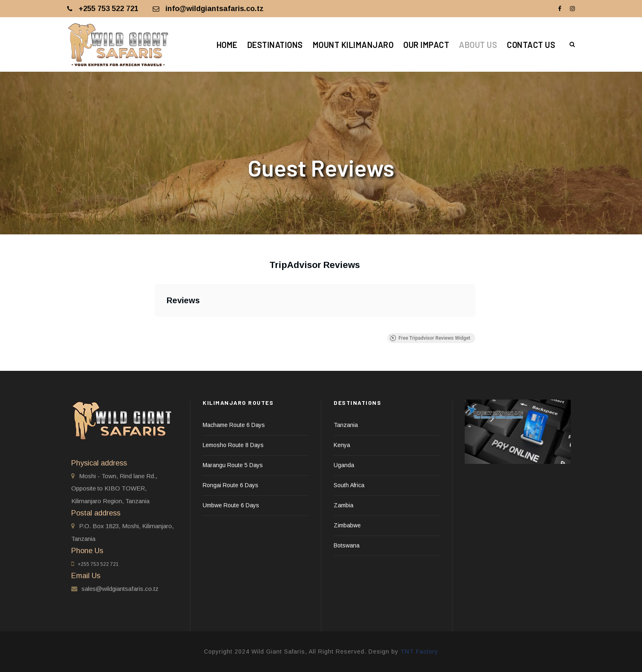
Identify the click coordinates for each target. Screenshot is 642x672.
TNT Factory (419, 652)
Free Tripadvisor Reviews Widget (430, 338)
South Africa (349, 485)
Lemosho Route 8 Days (233, 445)
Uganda (344, 465)
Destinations (275, 45)
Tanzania (346, 425)
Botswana (347, 545)
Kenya (342, 445)
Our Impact (426, 45)
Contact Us (531, 45)
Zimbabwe (347, 525)
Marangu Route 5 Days (233, 465)
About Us (478, 45)
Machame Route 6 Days (234, 425)
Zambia (344, 505)
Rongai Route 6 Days (231, 485)
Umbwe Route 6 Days (231, 505)
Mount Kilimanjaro (353, 45)
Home (227, 45)
